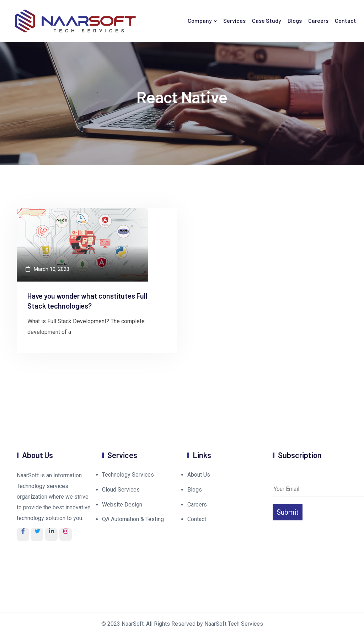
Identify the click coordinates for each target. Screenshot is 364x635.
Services (234, 20)
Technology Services (128, 475)
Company (200, 20)
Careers (318, 20)
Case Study (267, 20)
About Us (199, 475)
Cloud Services (121, 490)
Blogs (295, 20)
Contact (346, 20)
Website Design (122, 505)
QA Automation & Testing (133, 519)
